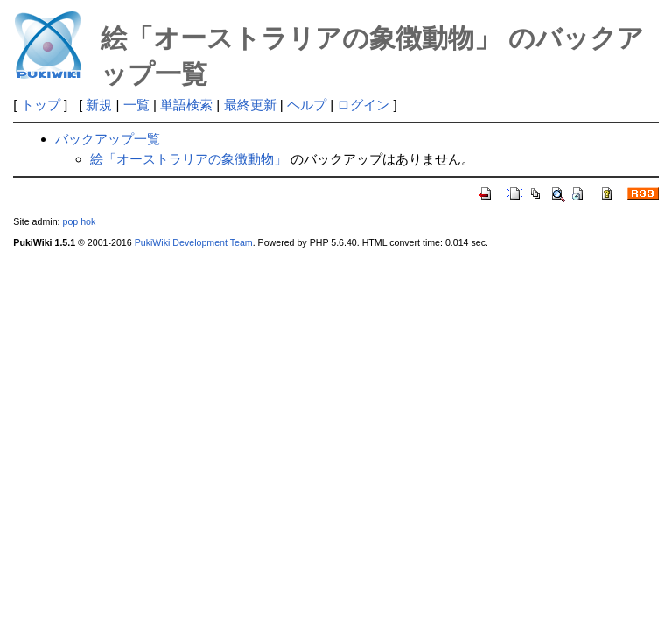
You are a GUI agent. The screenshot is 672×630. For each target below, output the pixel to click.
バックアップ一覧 (108, 139)
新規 (99, 105)
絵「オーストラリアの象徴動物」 (189, 159)
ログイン (363, 105)
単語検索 (186, 105)
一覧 (136, 105)
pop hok (79, 221)
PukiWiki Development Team (194, 242)
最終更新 (250, 105)
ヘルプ (307, 105)
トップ (41, 105)
